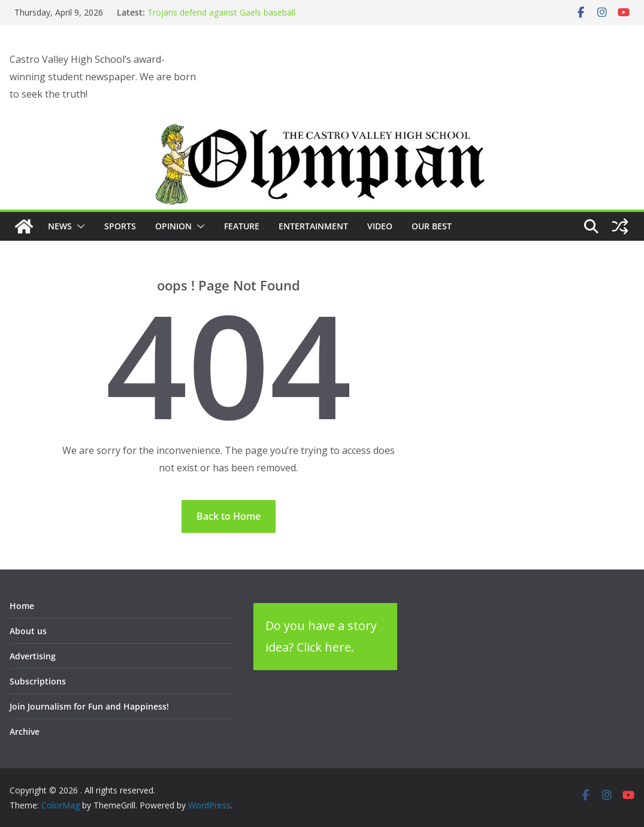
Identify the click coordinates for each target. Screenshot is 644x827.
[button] (78, 226)
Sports (120, 226)
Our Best (432, 226)
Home (22, 606)
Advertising (33, 656)
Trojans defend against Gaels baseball (221, 12)
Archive (25, 731)
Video (380, 226)
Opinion (173, 226)
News (60, 226)
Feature (242, 226)
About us (28, 631)
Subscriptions (38, 681)
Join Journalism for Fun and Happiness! (89, 706)
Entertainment (313, 226)
